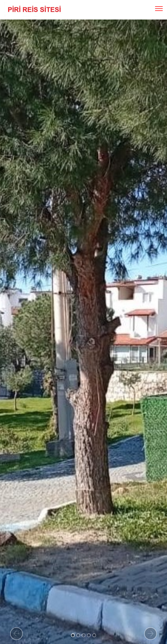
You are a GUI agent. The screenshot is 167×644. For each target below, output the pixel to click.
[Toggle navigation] (159, 8)
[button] (16, 634)
